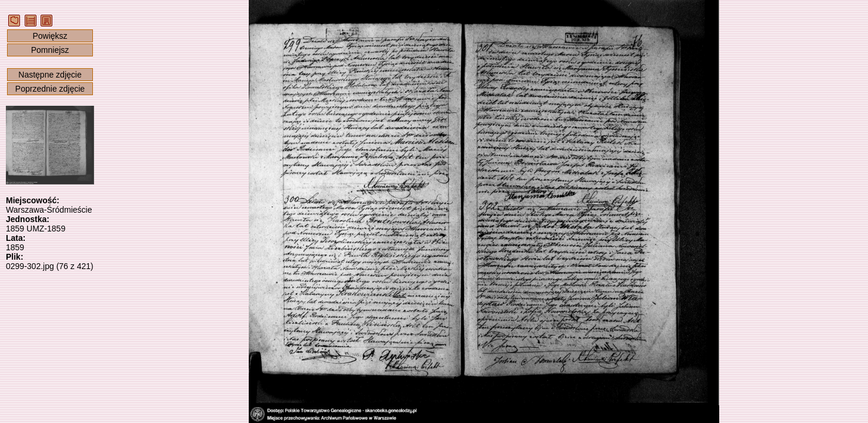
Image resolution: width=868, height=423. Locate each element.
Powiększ (50, 36)
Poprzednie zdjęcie (50, 89)
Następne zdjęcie (50, 75)
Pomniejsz (50, 50)
